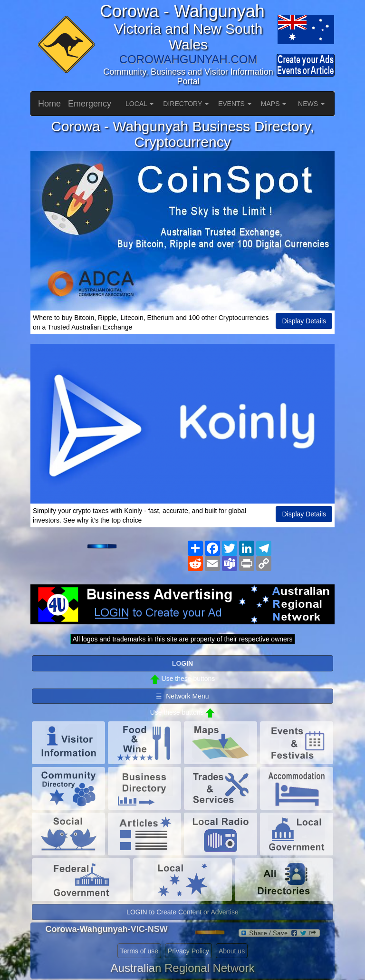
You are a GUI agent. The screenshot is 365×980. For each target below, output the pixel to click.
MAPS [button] (274, 104)
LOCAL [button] (139, 104)
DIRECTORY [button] (186, 104)
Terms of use (139, 951)
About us (232, 951)
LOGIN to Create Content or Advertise (182, 912)
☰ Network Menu (182, 696)
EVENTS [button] (235, 104)
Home (49, 104)
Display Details (304, 321)
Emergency (90, 104)
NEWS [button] (311, 104)
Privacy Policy (188, 951)
